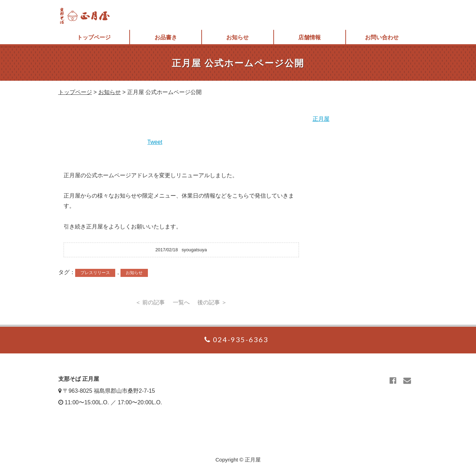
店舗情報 (309, 37)
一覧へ (181, 302)
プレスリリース (95, 273)
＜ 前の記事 (150, 302)
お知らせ (237, 37)
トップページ (94, 37)
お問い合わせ (382, 37)
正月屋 (321, 119)
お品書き (166, 37)
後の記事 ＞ (212, 302)
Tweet (155, 142)
